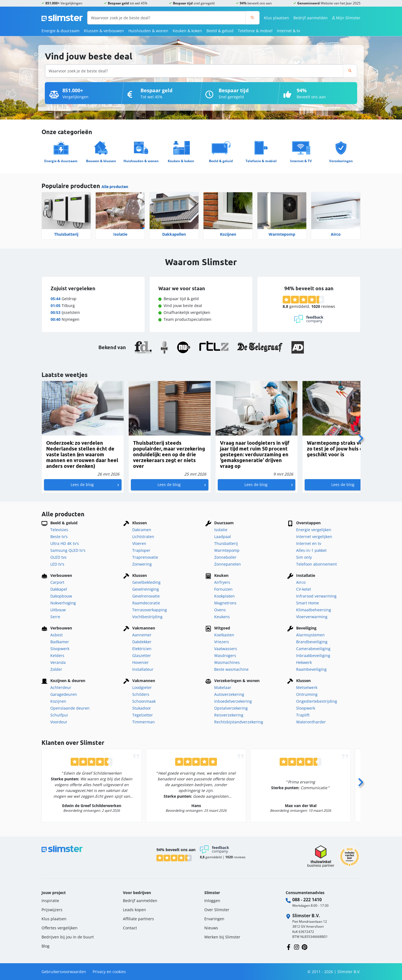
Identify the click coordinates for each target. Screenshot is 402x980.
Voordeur (59, 722)
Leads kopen (134, 910)
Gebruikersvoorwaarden (64, 972)
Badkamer (60, 642)
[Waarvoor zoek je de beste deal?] (166, 18)
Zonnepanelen (228, 564)
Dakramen (142, 530)
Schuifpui (59, 715)
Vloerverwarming (312, 617)
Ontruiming (307, 694)
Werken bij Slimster (222, 937)
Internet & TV (301, 161)
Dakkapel (59, 589)
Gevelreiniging (146, 589)
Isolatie (120, 234)
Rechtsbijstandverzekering (239, 722)
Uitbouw (58, 610)
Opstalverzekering (231, 708)
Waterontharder (311, 722)
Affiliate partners (138, 919)
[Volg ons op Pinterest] (305, 947)
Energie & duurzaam (60, 31)
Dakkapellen (174, 234)
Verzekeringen (341, 161)
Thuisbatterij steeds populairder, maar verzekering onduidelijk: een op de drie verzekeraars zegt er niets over (169, 454)
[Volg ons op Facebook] (289, 947)
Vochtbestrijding (147, 617)
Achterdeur (61, 687)
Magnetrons (225, 603)
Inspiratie (50, 901)
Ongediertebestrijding (317, 701)
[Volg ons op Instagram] (297, 947)
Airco (336, 234)
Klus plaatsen (276, 18)
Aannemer (142, 635)
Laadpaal (223, 537)
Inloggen (212, 901)
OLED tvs (58, 557)
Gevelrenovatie (146, 596)
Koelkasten (224, 635)
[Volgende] (360, 437)
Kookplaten (225, 596)
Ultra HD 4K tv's (65, 543)
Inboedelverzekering (233, 701)
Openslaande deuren (70, 708)
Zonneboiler (225, 557)
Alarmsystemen (310, 635)
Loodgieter (142, 687)
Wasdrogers (225, 655)
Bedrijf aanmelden (311, 18)
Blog (46, 946)
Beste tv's (59, 537)
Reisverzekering (229, 715)
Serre (55, 617)
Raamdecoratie (146, 603)
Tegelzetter (143, 715)
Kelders (57, 655)
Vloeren (139, 543)
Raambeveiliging (311, 669)
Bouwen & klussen (101, 161)
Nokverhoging (63, 603)
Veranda (58, 662)
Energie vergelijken (314, 530)
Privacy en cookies (109, 972)
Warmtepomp (282, 234)
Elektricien (142, 649)
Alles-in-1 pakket (311, 550)
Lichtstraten (143, 537)
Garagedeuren (64, 694)
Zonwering (142, 564)
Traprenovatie (145, 557)
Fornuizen (223, 589)
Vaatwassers (226, 649)
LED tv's (57, 564)
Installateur (143, 669)
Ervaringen (214, 919)
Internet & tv (288, 31)
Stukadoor (142, 708)
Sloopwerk (60, 649)
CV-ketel (304, 589)
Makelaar (223, 687)
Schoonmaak (144, 701)
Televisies (59, 530)
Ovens (220, 610)
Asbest (57, 635)
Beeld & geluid (220, 31)
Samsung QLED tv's (68, 550)
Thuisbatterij (66, 234)
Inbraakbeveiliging (313, 655)
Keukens (222, 617)
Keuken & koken (187, 31)
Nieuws (211, 928)
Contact (130, 928)
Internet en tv (309, 543)
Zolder (56, 669)
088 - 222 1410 (307, 900)
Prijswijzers (52, 910)
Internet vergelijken (314, 537)
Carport (57, 582)
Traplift (303, 715)
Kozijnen (228, 234)
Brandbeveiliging (312, 642)
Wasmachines (227, 662)
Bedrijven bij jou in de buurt (68, 937)
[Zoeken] (252, 18)
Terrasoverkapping (150, 610)
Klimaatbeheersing (314, 610)
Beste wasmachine (231, 669)
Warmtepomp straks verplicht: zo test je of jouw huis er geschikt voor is (343, 449)
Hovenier (141, 662)
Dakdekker (142, 642)
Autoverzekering (229, 694)
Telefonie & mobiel (255, 31)
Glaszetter (142, 655)
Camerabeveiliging (313, 649)
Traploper (141, 550)
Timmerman (144, 722)
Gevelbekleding (146, 582)
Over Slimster (217, 910)
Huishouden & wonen (148, 31)
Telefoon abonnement (316, 564)
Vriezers (222, 642)
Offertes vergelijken (60, 928)
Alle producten (115, 187)
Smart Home (308, 603)
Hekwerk (304, 662)
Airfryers (222, 582)
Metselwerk (307, 687)
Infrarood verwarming (316, 596)
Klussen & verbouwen (104, 31)
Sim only (304, 557)
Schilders (141, 694)
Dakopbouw (61, 596)
